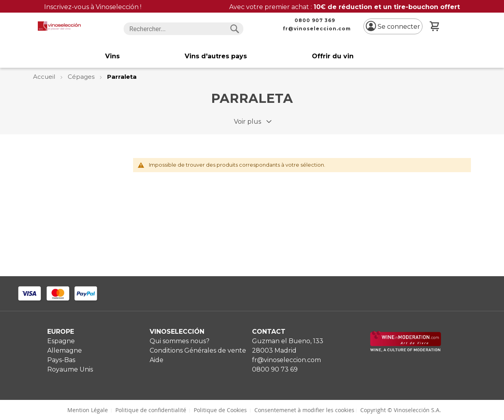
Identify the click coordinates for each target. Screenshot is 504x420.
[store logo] (59, 26)
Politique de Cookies (220, 410)
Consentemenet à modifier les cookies (304, 410)
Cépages (82, 77)
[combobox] (184, 29)
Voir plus (247, 122)
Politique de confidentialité (151, 410)
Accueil (45, 77)
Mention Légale (88, 410)
